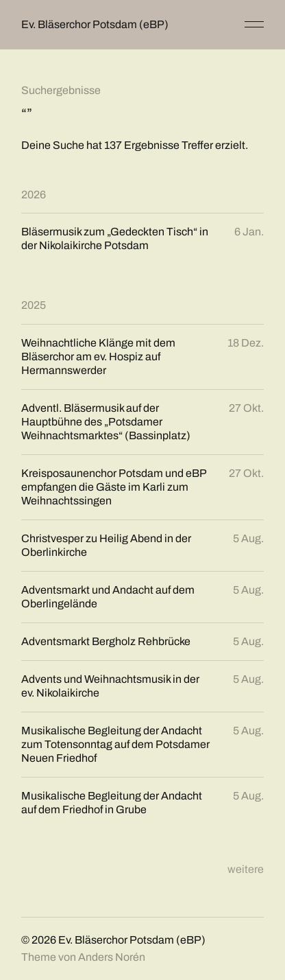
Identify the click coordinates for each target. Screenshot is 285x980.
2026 (34, 195)
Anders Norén (112, 957)
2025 (34, 305)
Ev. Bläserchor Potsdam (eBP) (95, 24)
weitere (246, 869)
